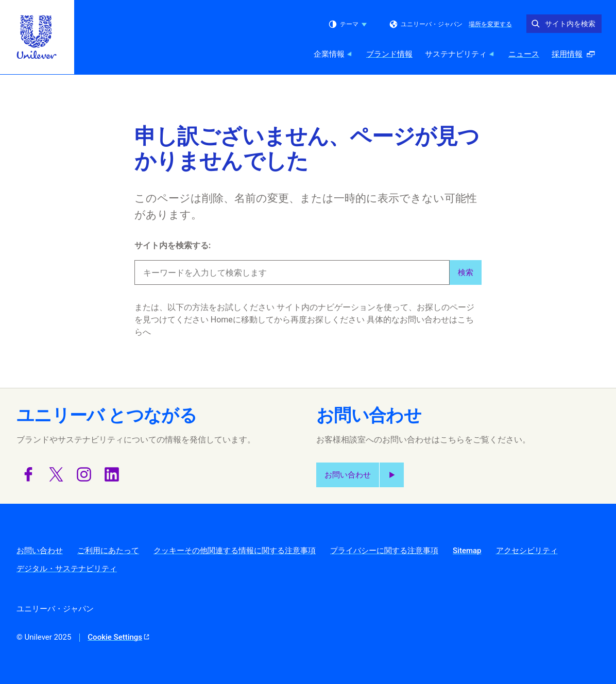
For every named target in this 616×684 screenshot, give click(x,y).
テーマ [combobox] (348, 24)
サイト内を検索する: (173, 245)
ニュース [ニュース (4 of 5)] (524, 54)
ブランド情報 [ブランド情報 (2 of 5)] (389, 54)
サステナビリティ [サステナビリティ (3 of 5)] (460, 54)
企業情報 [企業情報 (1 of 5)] (334, 54)
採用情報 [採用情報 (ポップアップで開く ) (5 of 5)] (576, 57)
